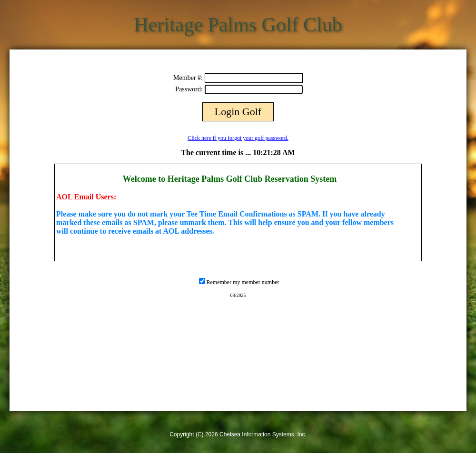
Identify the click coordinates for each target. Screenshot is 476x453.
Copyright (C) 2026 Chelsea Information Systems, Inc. (238, 434)
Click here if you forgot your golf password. (238, 138)
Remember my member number (243, 282)
